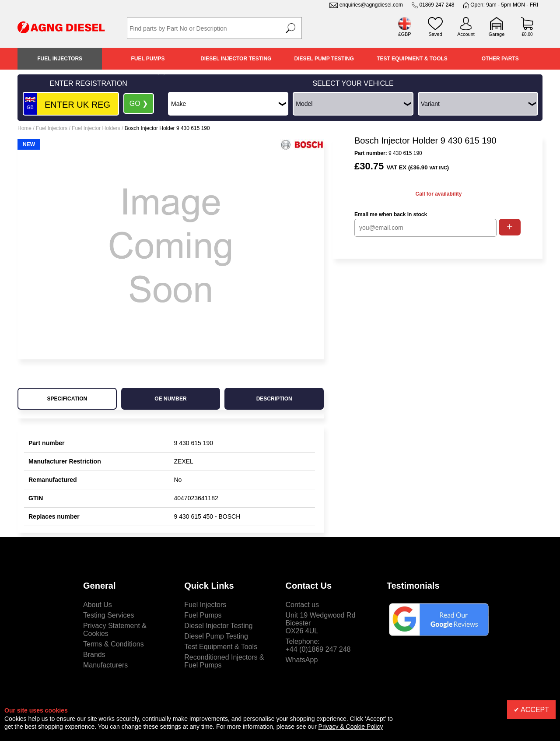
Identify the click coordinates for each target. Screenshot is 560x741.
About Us (98, 605)
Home (24, 128)
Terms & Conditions (114, 644)
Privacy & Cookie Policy (351, 727)
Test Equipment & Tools (412, 59)
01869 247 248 (437, 5)
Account (466, 34)
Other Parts (500, 59)
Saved (435, 34)
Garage (497, 34)
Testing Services (109, 615)
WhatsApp (302, 660)
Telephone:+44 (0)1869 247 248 (318, 645)
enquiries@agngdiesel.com (371, 5)
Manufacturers (105, 665)
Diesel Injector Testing (236, 59)
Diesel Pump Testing (324, 59)
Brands (94, 655)
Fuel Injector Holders (96, 128)
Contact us (302, 605)
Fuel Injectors (60, 59)
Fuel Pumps (148, 59)
